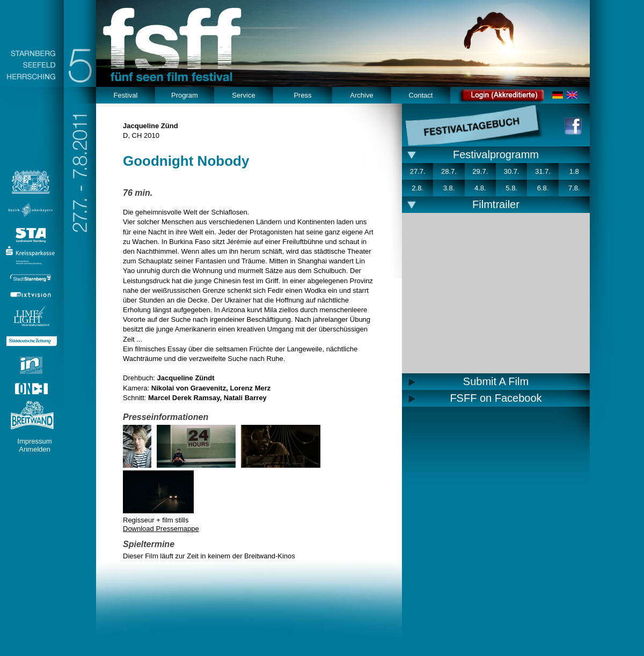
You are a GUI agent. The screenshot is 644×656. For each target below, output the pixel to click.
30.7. (512, 171)
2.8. (418, 188)
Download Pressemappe (161, 529)
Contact (421, 95)
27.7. (418, 171)
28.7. (449, 171)
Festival (126, 95)
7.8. (574, 188)
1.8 (574, 171)
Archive (361, 95)
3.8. (449, 188)
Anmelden (35, 449)
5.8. (511, 188)
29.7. (480, 171)
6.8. (543, 188)
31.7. (543, 171)
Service (243, 95)
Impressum (34, 441)
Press (302, 95)
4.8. (480, 188)
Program (185, 95)
